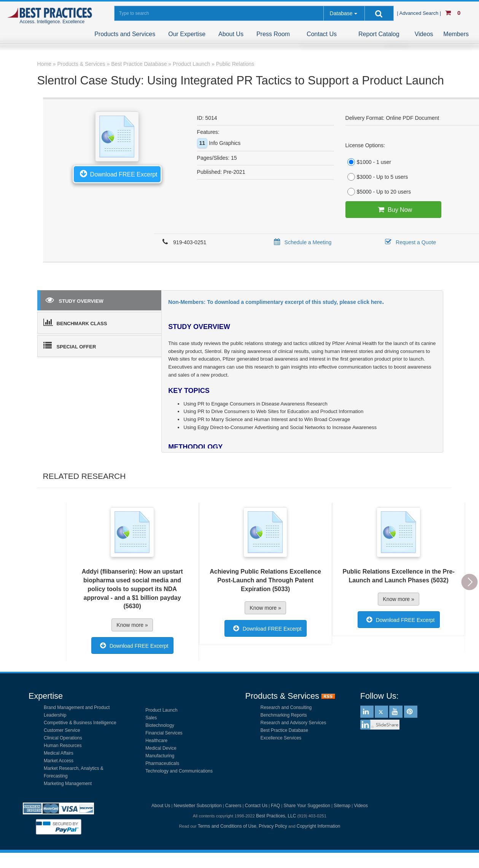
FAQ (275, 806)
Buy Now (393, 210)
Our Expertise (187, 34)
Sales (151, 718)
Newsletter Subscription (198, 806)
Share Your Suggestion (307, 806)
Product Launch (161, 710)
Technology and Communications (179, 771)
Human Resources (63, 746)
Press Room (273, 34)
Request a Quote (409, 242)
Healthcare (156, 741)
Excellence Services (281, 738)
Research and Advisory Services (294, 723)
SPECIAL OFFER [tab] (70, 345)
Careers (233, 806)
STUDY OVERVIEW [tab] (75, 300)
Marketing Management (68, 784)
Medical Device (161, 748)
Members (456, 34)
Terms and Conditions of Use (227, 826)
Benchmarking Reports (284, 715)
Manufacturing (160, 756)
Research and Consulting (286, 707)
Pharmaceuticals (162, 763)
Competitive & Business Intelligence (80, 723)
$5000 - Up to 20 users (378, 192)
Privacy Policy (273, 826)
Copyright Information (319, 826)
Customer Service (62, 730)
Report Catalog (379, 34)
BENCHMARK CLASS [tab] (75, 322)
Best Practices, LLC (276, 816)
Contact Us (322, 34)
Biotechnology (160, 725)
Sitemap (342, 806)
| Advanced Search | (420, 13)
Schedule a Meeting (302, 242)
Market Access (59, 761)
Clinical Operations (63, 738)
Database (341, 13)
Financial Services (164, 733)
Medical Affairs (59, 753)
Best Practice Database (284, 730)
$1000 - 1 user (368, 162)
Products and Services (125, 34)
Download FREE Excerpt (117, 173)
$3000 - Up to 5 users (377, 177)
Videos (424, 34)
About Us (231, 34)
